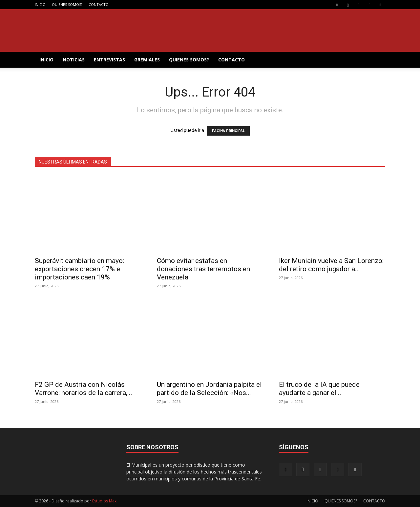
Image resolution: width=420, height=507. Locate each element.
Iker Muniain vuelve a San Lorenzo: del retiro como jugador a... (331, 265)
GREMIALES (147, 60)
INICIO (40, 4)
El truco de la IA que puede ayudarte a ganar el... (319, 389)
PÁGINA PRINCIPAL (228, 131)
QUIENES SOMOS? (67, 4)
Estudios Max (104, 501)
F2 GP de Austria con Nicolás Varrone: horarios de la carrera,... (84, 389)
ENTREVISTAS (109, 60)
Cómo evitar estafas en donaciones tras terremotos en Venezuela (203, 269)
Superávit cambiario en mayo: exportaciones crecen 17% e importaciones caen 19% (79, 269)
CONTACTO (99, 4)
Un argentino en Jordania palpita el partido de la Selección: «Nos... (209, 389)
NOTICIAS (74, 60)
